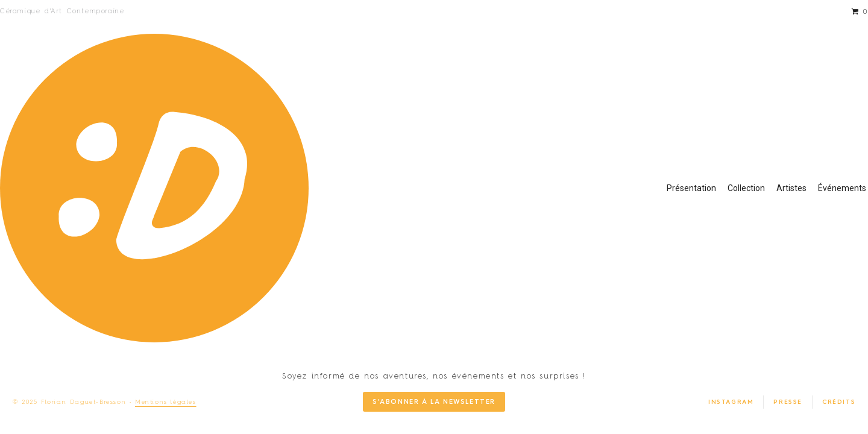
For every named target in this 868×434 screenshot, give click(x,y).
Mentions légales (166, 402)
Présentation (691, 188)
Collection (746, 188)
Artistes (791, 188)
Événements (842, 188)
